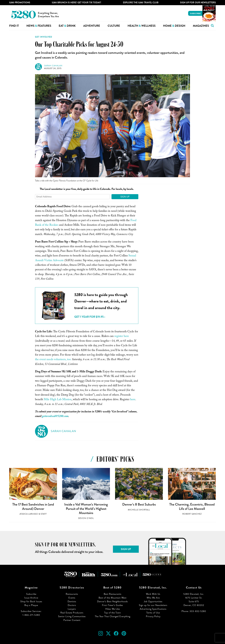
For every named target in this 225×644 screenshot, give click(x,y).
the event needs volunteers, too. (53, 360)
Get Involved (44, 37)
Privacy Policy (153, 616)
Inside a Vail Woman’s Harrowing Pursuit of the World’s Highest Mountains (86, 509)
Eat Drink (67, 26)
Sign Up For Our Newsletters (198, 3)
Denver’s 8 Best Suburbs (139, 504)
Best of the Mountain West (113, 598)
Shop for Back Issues (31, 601)
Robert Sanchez (192, 514)
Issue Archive (31, 598)
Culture (114, 26)
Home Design (174, 26)
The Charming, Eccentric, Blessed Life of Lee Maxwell (192, 507)
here (133, 400)
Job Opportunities (153, 601)
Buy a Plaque (31, 605)
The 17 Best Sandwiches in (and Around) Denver (33, 507)
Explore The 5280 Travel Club (141, 3)
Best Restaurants (113, 594)
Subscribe (195, 13)
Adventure (92, 26)
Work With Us (153, 594)
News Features (39, 26)
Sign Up (125, 197)
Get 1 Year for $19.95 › (90, 317)
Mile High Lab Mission (58, 400)
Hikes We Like (113, 609)
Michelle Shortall (139, 510)
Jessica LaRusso (29, 514)
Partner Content (72, 620)
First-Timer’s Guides (113, 605)
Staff (44, 514)
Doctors (72, 605)
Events (72, 598)
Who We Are (153, 598)
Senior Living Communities (72, 616)
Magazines (201, 26)
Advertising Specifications (153, 609)
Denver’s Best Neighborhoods (113, 601)
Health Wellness (142, 26)
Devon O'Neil (86, 518)
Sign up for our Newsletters (153, 605)
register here (122, 336)
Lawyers (72, 609)
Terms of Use (153, 613)
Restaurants (72, 594)
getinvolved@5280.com (55, 417)
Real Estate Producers (72, 613)
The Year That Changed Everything (113, 616)
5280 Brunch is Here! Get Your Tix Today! (76, 3)
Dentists (72, 601)
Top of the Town (113, 613)
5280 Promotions (20, 3)
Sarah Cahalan (53, 66)
